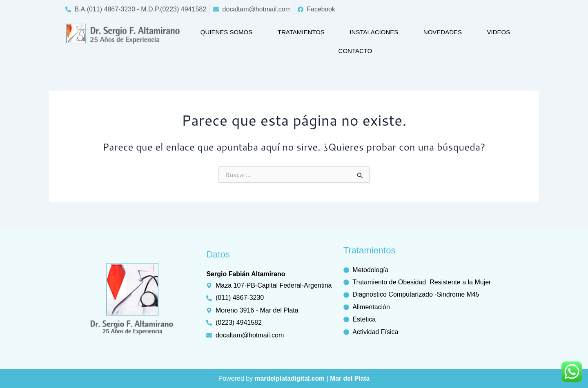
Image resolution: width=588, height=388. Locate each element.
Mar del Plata (351, 378)
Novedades (443, 32)
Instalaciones (374, 32)
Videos (499, 32)
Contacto (355, 51)
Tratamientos (301, 32)
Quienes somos (227, 32)
